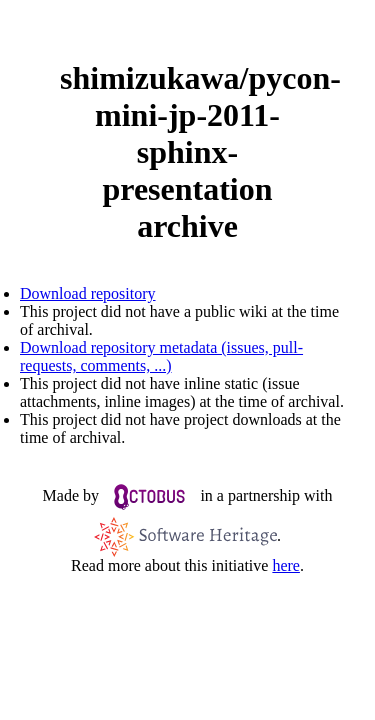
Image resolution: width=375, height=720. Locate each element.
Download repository (88, 293)
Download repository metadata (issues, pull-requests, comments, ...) (161, 356)
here (286, 565)
